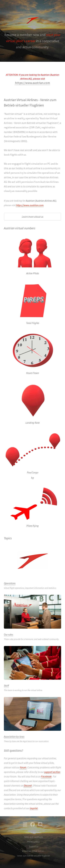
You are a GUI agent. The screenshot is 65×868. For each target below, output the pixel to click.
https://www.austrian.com (32, 83)
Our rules (8, 634)
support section (52, 772)
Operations (10, 583)
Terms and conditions (33, 837)
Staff (6, 686)
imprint (34, 808)
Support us (34, 846)
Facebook (46, 776)
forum (23, 767)
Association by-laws (14, 737)
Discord (28, 786)
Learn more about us (32, 217)
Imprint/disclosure (33, 832)
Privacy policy (33, 842)
